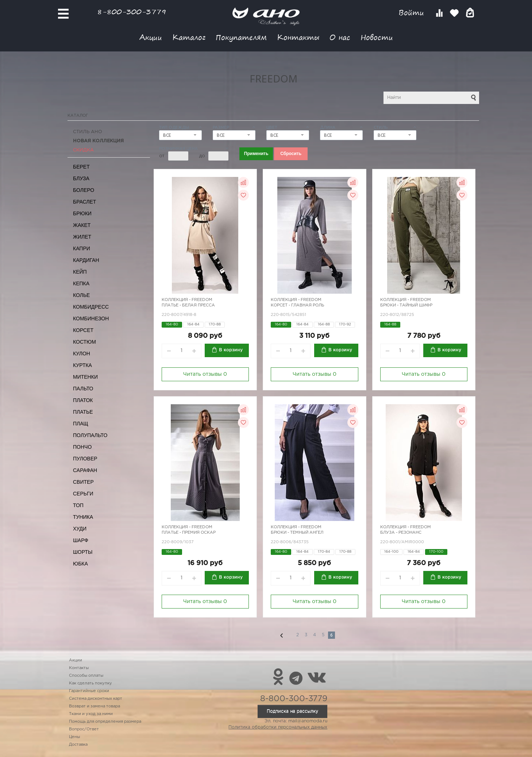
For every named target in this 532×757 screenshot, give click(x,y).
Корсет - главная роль (297, 305)
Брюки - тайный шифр (406, 305)
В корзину (231, 350)
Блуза (81, 178)
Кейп (80, 272)
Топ (78, 505)
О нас (340, 37)
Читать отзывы (205, 374)
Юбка (80, 564)
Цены (74, 737)
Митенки (85, 377)
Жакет (82, 225)
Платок (83, 400)
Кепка (81, 283)
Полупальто (90, 435)
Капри (82, 248)
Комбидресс (91, 307)
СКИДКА (83, 150)
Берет (81, 167)
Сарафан (85, 470)
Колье (81, 295)
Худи (80, 529)
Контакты (298, 37)
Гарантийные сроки (89, 691)
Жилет (82, 237)
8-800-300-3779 (132, 11)
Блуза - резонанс (401, 533)
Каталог (189, 37)
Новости (377, 37)
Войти (413, 13)
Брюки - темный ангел (297, 533)
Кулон (82, 354)
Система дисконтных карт (96, 699)
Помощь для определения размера (105, 722)
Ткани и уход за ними (91, 714)
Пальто (83, 389)
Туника (83, 517)
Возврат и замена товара (95, 706)
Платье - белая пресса (188, 305)
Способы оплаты (86, 676)
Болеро (84, 190)
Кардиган (86, 260)
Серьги (83, 494)
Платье (83, 412)
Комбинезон (91, 318)
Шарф (81, 540)
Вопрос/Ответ (84, 729)
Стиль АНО (88, 132)
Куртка (82, 365)
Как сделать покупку (90, 683)
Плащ (81, 424)
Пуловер (85, 459)
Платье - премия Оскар (189, 533)
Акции (151, 37)
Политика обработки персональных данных (278, 727)
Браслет (84, 202)
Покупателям (241, 37)
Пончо (82, 447)
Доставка (78, 745)
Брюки (82, 213)
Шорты (83, 552)
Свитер (83, 482)
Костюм (84, 342)
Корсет (83, 330)
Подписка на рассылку (292, 711)
